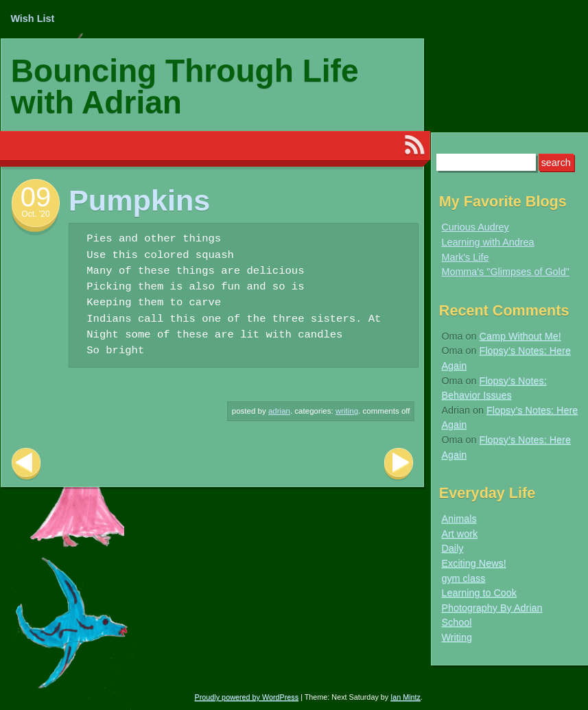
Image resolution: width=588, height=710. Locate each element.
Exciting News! (473, 563)
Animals (459, 519)
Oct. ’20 (35, 214)
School (456, 622)
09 (36, 197)
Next (399, 464)
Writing (347, 411)
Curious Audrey (475, 227)
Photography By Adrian (492, 608)
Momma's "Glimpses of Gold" (505, 272)
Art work (459, 534)
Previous (26, 464)
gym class (463, 578)
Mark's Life (465, 257)
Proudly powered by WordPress (247, 697)
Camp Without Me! (520, 336)
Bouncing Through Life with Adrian (185, 86)
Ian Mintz (405, 697)
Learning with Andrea (487, 242)
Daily (452, 548)
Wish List (32, 19)
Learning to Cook (479, 593)
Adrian (279, 411)
